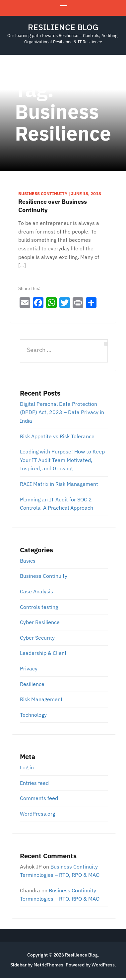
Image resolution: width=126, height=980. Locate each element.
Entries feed (34, 783)
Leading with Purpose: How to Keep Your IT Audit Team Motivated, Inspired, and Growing (62, 460)
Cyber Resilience (40, 622)
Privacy (29, 668)
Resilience (32, 684)
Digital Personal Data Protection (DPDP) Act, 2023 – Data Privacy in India (62, 412)
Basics (28, 561)
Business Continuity (44, 576)
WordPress (103, 965)
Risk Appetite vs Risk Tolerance (57, 436)
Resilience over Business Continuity (53, 206)
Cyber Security (37, 638)
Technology (33, 715)
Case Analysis (36, 591)
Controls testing (39, 607)
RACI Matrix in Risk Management (59, 484)
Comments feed (39, 798)
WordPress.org (37, 814)
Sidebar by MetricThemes (37, 965)
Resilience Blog (63, 27)
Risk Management (41, 699)
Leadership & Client (43, 653)
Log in (27, 767)
